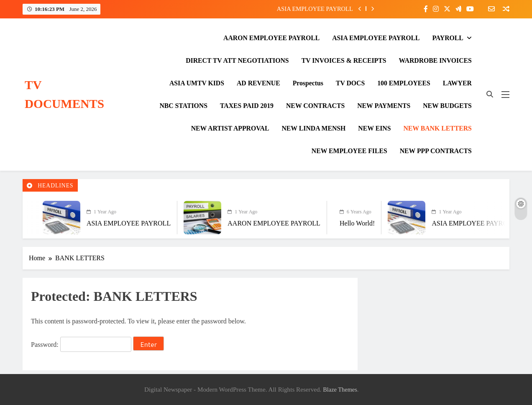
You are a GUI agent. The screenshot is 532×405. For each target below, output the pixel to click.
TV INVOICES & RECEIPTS (344, 60)
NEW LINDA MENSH (313, 128)
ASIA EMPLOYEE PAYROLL (315, 9)
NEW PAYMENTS (384, 106)
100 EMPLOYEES (404, 83)
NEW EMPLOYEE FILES (349, 151)
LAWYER (457, 83)
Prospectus (308, 83)
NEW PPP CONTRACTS (436, 151)
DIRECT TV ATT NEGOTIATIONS (237, 60)
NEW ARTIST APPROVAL (230, 128)
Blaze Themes (340, 390)
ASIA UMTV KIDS (197, 83)
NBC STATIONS (183, 106)
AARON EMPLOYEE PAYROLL (271, 38)
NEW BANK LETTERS (437, 128)
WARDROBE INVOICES (435, 60)
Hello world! (349, 223)
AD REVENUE (258, 83)
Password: (81, 345)
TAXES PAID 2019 (247, 106)
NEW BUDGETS (447, 106)
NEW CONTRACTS (315, 106)
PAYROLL (448, 38)
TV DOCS (350, 83)
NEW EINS (374, 128)
